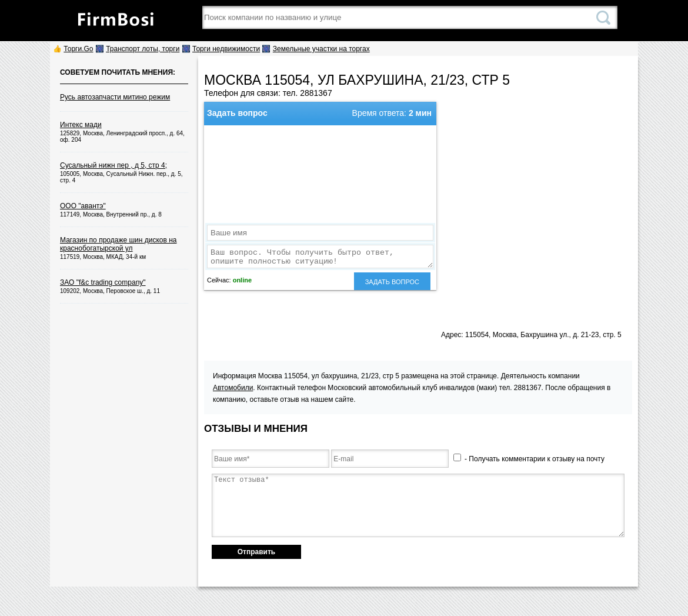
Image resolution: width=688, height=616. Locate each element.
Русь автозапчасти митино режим (115, 97)
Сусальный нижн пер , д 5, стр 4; (113, 165)
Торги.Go (78, 49)
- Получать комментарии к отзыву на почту (529, 459)
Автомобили (233, 388)
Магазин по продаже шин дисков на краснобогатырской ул (118, 244)
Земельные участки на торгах (321, 49)
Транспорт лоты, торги (143, 49)
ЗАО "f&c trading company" (103, 282)
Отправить (256, 552)
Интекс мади (81, 125)
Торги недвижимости (226, 49)
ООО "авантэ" (83, 206)
